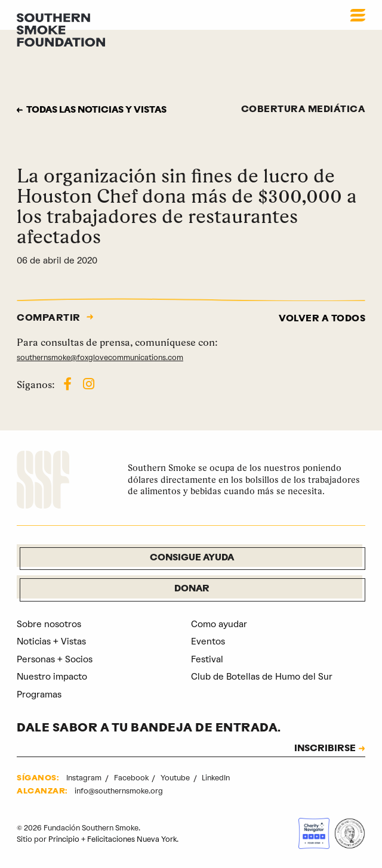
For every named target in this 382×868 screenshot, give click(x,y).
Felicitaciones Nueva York (132, 839)
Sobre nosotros (49, 624)
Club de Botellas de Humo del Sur (262, 677)
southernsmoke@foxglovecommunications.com (100, 357)
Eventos (208, 641)
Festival (207, 659)
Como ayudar (219, 624)
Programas (39, 695)
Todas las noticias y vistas (98, 111)
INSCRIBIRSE (325, 749)
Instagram (85, 778)
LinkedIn (216, 778)
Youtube (176, 778)
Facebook (132, 778)
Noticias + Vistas (51, 641)
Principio (64, 839)
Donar (192, 589)
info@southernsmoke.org (119, 791)
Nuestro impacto (52, 677)
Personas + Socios (55, 659)
